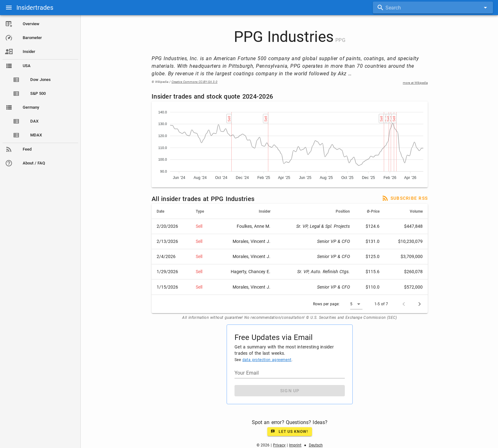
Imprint (296, 445)
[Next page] (421, 304)
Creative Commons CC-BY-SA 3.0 (196, 82)
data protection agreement (268, 360)
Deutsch (317, 445)
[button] (358, 304)
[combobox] (433, 8)
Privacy (281, 445)
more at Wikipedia (417, 83)
